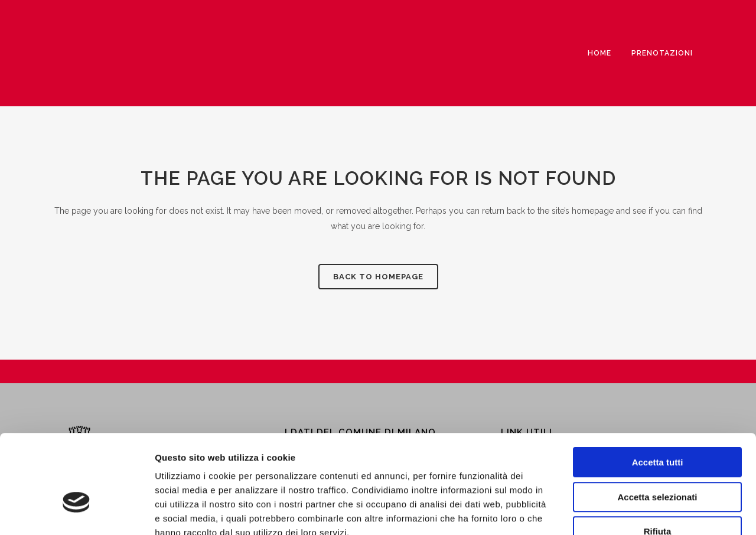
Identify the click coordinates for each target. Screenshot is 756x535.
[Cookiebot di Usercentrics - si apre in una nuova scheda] (76, 512)
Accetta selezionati (657, 425)
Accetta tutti (658, 391)
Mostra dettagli (621, 512)
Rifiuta (658, 460)
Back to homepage (378, 277)
